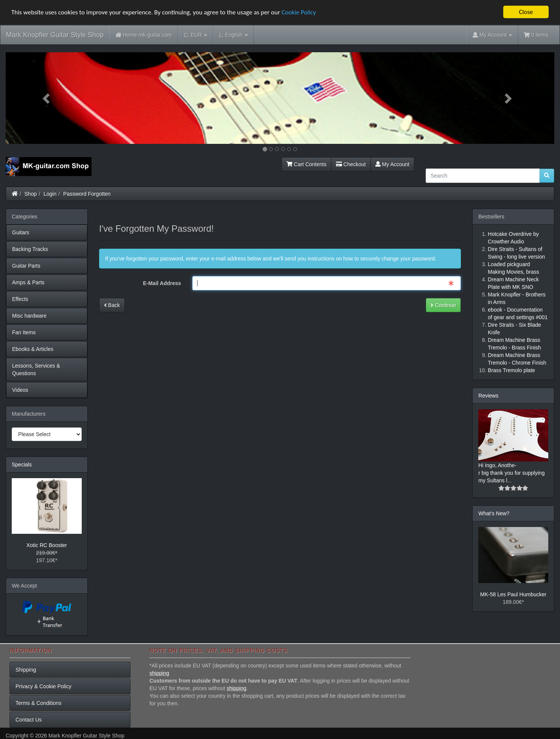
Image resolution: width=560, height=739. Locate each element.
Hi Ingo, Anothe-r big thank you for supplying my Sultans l (511, 473)
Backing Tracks (30, 249)
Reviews (488, 396)
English (233, 35)
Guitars (21, 232)
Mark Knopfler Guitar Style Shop (55, 35)
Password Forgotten (87, 194)
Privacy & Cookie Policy (44, 686)
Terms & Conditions (38, 703)
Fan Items (24, 332)
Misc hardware (29, 316)
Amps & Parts (28, 282)
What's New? (494, 513)
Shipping (26, 670)
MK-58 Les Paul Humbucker (513, 594)
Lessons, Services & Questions (36, 369)
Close (526, 12)
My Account (392, 164)
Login (50, 194)
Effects (20, 299)
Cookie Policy (299, 12)
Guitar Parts (26, 266)
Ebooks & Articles (33, 349)
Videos (20, 390)
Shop (31, 194)
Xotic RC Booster (47, 545)
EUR (195, 35)
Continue (443, 305)
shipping (159, 673)
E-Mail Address (162, 283)
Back (112, 305)
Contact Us (29, 720)
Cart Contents (306, 164)
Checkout (351, 164)
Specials (22, 465)
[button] (47, 98)
